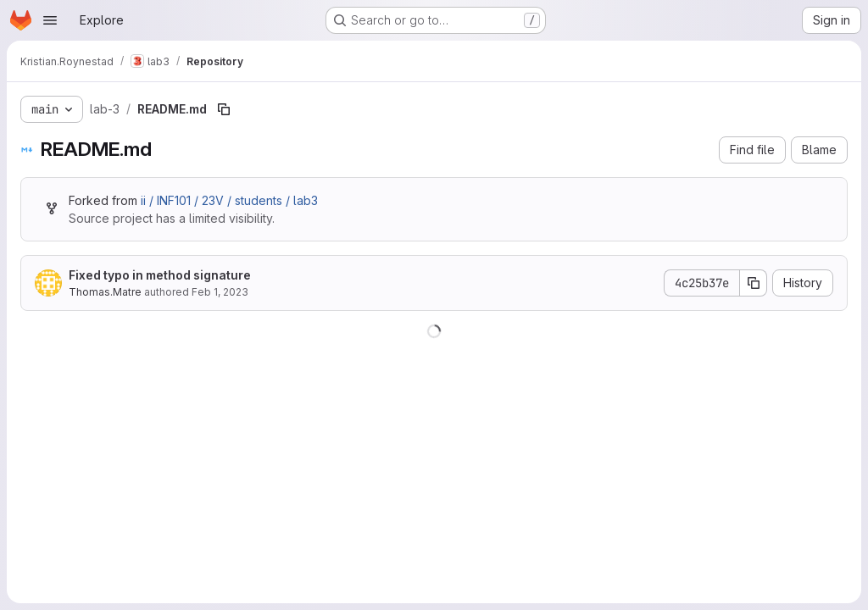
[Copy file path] (224, 109)
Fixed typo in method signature (160, 275)
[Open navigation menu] (50, 20)
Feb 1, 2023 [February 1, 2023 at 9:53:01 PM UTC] (220, 292)
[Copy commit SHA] (754, 283)
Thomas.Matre (105, 292)
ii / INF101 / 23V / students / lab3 (229, 200)
